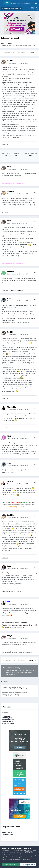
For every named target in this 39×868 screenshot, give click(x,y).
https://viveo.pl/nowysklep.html (12, 120)
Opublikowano (17, 63)
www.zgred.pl (8, 723)
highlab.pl (14, 652)
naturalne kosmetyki (17, 290)
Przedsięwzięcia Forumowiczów (25, 46)
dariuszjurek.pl (8, 719)
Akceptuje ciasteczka (11, 861)
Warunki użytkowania (9, 855)
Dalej (32, 53)
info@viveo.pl (15, 137)
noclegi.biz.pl (8, 721)
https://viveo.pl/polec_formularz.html (15, 251)
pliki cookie (29, 847)
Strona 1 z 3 (22, 53)
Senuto (5, 713)
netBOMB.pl (7, 717)
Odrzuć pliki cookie (10, 865)
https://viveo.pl (13, 67)
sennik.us (5, 145)
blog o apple (6, 652)
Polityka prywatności (23, 855)
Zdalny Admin (8, 835)
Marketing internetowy (9, 591)
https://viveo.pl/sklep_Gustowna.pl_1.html (15, 83)
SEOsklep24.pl (8, 833)
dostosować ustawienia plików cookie (14, 851)
